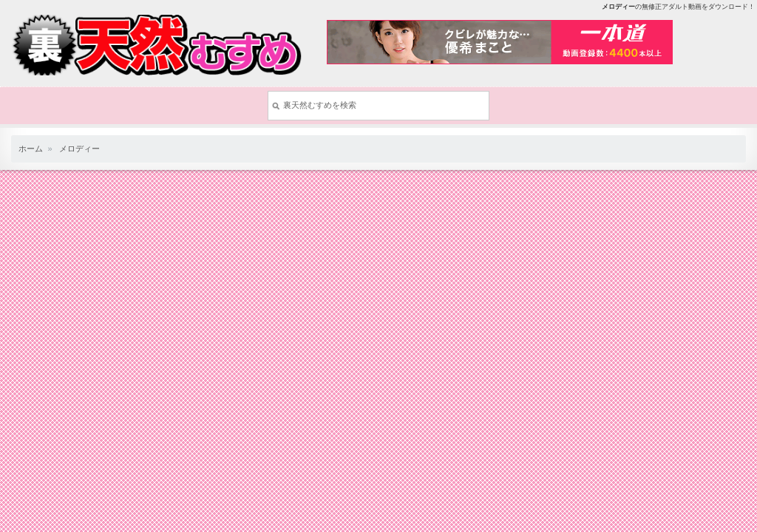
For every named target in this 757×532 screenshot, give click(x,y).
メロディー (79, 149)
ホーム (31, 149)
